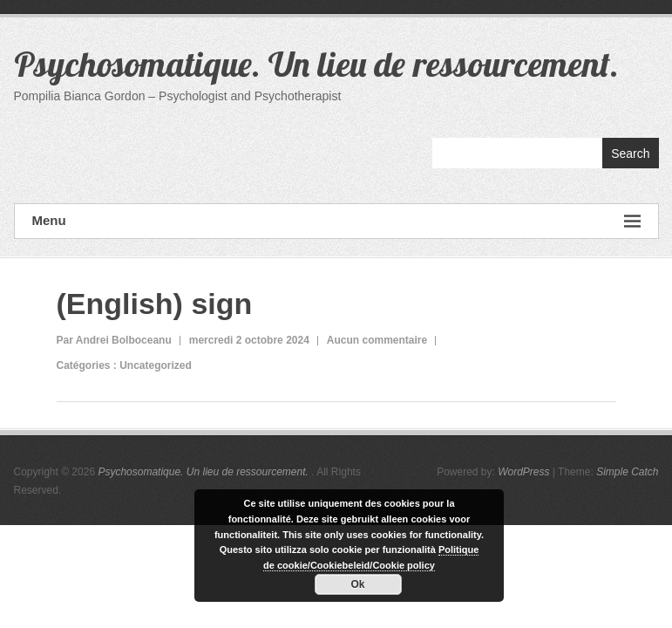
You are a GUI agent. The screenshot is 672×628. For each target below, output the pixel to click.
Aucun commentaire (377, 340)
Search (630, 154)
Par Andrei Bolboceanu (114, 340)
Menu (336, 221)
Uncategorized (156, 365)
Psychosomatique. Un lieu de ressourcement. (316, 64)
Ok (357, 584)
